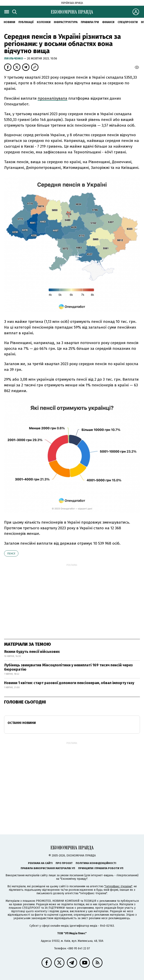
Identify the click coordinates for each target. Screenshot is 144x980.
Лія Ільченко (14, 59)
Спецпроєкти (128, 22)
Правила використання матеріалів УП (48, 868)
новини (9, 22)
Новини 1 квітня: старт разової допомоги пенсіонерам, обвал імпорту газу (69, 683)
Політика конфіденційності (96, 863)
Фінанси (108, 22)
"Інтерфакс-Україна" (118, 886)
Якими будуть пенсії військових (32, 652)
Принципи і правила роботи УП (101, 868)
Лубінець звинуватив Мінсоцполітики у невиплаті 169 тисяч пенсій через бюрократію (68, 667)
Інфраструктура (66, 22)
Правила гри (90, 22)
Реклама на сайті (40, 863)
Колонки (44, 22)
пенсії (11, 554)
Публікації (26, 22)
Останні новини (22, 723)
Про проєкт (64, 863)
